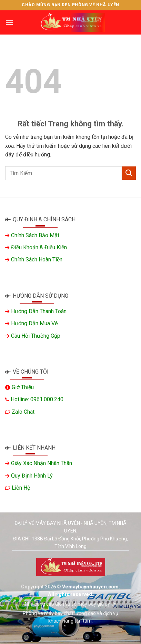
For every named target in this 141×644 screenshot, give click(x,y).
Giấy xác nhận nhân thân (42, 463)
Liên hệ (21, 488)
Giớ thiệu (23, 387)
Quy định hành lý (32, 476)
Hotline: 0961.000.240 (37, 399)
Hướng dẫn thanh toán (39, 311)
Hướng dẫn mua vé (34, 323)
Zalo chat (23, 412)
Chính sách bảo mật (35, 235)
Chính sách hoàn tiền (37, 259)
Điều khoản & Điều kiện (39, 247)
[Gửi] (129, 173)
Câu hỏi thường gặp (36, 336)
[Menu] (9, 22)
